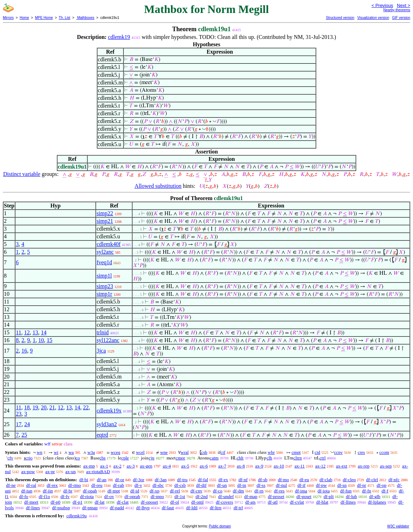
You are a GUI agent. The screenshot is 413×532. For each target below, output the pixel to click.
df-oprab (132, 496)
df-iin (48, 491)
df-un (222, 485)
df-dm (238, 491)
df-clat (123, 502)
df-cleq (349, 480)
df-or (120, 480)
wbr (271, 452)
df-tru (182, 480)
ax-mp (89, 466)
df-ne (11, 485)
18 (27, 407)
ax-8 (241, 466)
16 (24, 351)
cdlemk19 (119, 37)
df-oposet (150, 502)
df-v (138, 485)
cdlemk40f (108, 244)
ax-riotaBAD (98, 472)
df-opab (90, 491)
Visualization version (373, 18)
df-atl (273, 502)
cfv (10, 458)
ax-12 (320, 466)
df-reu (97, 485)
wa (71, 452)
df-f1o (44, 496)
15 (49, 340)
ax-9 (259, 466)
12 (27, 332)
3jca (101, 351)
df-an (101, 480)
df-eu (304, 480)
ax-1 (104, 466)
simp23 (105, 286)
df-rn (259, 491)
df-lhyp (143, 508)
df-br (68, 491)
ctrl (323, 458)
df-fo (24, 496)
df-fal (203, 480)
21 (52, 407)
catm (214, 458)
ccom (384, 452)
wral (185, 452)
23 (19, 414)
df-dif (201, 485)
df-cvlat (297, 502)
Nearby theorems (397, 10)
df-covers (225, 502)
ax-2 (117, 466)
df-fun (346, 491)
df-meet (31, 502)
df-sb (263, 480)
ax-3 (131, 466)
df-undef (226, 496)
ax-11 (300, 466)
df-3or (139, 480)
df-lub (352, 496)
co (78, 458)
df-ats (250, 502)
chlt (240, 458)
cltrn (298, 458)
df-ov (109, 496)
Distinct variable (22, 174)
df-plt (329, 496)
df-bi (84, 480)
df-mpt (113, 491)
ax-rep (363, 466)
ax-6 (204, 466)
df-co (218, 491)
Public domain (220, 526)
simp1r (104, 294)
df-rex (52, 485)
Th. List (65, 18)
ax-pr (50, 472)
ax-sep (386, 466)
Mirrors (8, 18)
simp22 (105, 213)
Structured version (340, 18)
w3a (91, 452)
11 (18, 332)
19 (35, 407)
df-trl (238, 508)
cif (223, 452)
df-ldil (192, 508)
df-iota (324, 491)
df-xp (155, 491)
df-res (279, 491)
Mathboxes (85, 18)
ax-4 (167, 466)
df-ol (174, 502)
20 (44, 407)
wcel (140, 452)
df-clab (326, 480)
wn (40, 452)
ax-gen (146, 466)
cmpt (296, 452)
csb (204, 452)
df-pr (361, 485)
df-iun (27, 491)
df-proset (276, 496)
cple (125, 458)
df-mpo (157, 496)
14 (44, 332)
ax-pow (28, 472)
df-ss (261, 485)
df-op (381, 485)
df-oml (197, 502)
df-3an (161, 480)
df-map (251, 496)
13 (35, 332)
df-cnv (196, 491)
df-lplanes (377, 502)
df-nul (282, 485)
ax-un (70, 472)
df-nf (243, 480)
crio (29, 458)
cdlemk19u (76, 516)
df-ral (31, 485)
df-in (242, 485)
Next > (404, 5)
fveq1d (104, 262)
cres (361, 452)
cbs (103, 458)
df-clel (372, 480)
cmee (180, 458)
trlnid (103, 332)
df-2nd (202, 496)
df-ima (301, 491)
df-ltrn (215, 508)
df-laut (168, 508)
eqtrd (102, 435)
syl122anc (108, 340)
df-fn (367, 491)
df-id (135, 491)
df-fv (65, 496)
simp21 (105, 221)
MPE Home (44, 18)
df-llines (348, 502)
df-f (385, 491)
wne (164, 452)
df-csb (180, 485)
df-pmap (90, 508)
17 (19, 424)
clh (269, 458)
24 (27, 424)
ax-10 (279, 466)
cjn (151, 458)
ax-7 (222, 466)
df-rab (119, 485)
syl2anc (105, 252)
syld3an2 (107, 424)
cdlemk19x (109, 411)
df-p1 (77, 502)
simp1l (104, 276)
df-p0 (55, 502)
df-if (301, 485)
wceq (116, 452)
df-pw (321, 485)
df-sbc (158, 485)
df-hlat (322, 502)
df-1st (180, 496)
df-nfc (394, 480)
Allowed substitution (158, 186)
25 (24, 435)
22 (86, 407)
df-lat (100, 502)
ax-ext (341, 466)
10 (41, 340)
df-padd (117, 508)
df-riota (87, 496)
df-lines (33, 508)
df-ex (223, 480)
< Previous (382, 5)
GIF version (401, 18)
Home (24, 18)
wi (56, 452)
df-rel (175, 491)
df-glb (375, 496)
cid (317, 452)
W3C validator (398, 526)
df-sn (342, 485)
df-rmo (75, 485)
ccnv (338, 452)
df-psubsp (61, 508)
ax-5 (185, 466)
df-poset (304, 496)
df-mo (283, 480)
